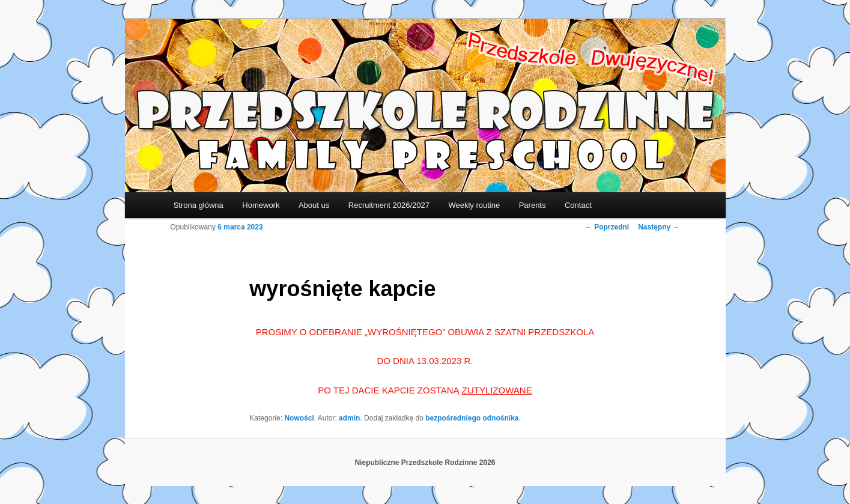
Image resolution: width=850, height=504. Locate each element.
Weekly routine (474, 205)
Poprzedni (607, 227)
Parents (533, 205)
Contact (578, 205)
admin (349, 418)
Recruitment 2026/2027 (389, 205)
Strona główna (199, 205)
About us (314, 205)
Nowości (299, 418)
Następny (659, 227)
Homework (261, 205)
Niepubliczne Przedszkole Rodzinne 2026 (425, 463)
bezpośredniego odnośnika (472, 418)
